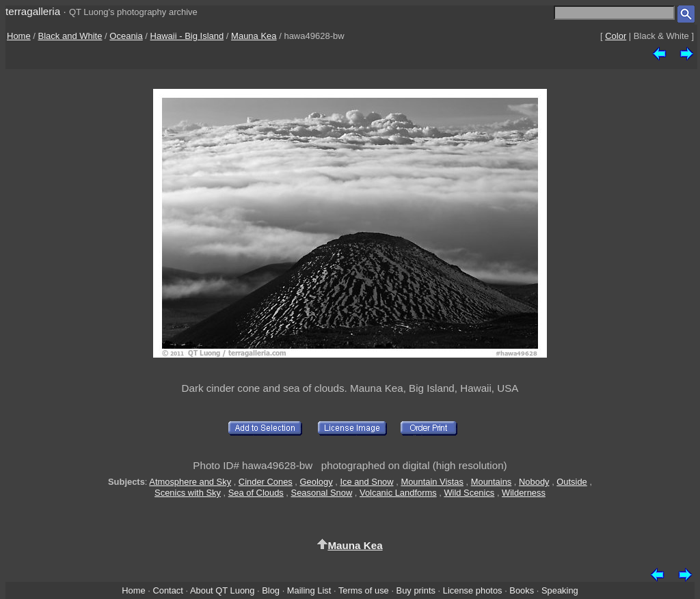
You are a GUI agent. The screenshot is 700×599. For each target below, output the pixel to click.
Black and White (70, 36)
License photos (473, 590)
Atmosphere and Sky (190, 482)
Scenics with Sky (188, 493)
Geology (317, 482)
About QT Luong (222, 590)
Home (19, 36)
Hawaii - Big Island (187, 36)
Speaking (560, 590)
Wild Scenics (469, 493)
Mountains (492, 482)
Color (616, 36)
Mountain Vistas (432, 482)
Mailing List (309, 590)
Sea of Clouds (256, 493)
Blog (271, 590)
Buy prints (416, 590)
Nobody (534, 482)
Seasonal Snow (322, 493)
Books (522, 590)
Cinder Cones (266, 482)
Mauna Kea (254, 36)
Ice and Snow (366, 482)
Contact (167, 590)
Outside (571, 482)
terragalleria (33, 11)
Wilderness (524, 493)
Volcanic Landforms (398, 493)
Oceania (126, 36)
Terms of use (364, 590)
